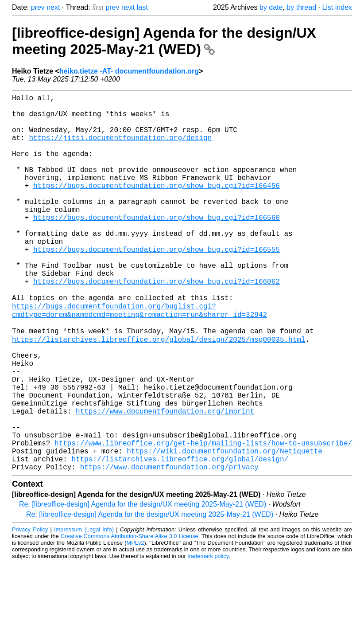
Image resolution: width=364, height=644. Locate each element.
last (142, 7)
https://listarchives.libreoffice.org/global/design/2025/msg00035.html (159, 392)
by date (271, 7)
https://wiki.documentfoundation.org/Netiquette (225, 528)
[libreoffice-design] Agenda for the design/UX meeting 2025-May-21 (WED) (164, 41)
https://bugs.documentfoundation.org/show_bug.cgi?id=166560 (157, 246)
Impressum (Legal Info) (84, 611)
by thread (301, 7)
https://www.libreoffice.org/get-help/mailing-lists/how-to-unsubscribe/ (203, 519)
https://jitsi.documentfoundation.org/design (120, 148)
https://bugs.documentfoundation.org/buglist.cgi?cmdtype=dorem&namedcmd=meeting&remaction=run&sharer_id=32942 (139, 358)
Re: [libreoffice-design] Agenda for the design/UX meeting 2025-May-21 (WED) (143, 585)
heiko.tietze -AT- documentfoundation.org (129, 71)
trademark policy (208, 637)
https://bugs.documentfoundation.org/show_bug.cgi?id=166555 (157, 285)
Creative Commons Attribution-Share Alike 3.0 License (130, 617)
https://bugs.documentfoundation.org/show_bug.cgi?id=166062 (157, 324)
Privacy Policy (30, 611)
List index (337, 7)
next (53, 7)
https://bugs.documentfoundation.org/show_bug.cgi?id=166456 (157, 207)
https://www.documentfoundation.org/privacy (169, 548)
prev (38, 7)
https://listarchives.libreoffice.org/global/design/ (180, 538)
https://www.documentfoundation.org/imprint (165, 480)
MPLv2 (136, 624)
